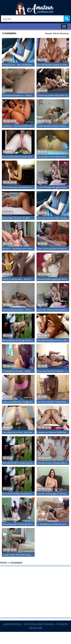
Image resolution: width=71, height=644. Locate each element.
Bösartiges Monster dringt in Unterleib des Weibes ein (29, 218)
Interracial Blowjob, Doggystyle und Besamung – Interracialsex (34, 402)
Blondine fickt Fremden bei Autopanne (22, 463)
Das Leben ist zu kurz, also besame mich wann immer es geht (32, 432)
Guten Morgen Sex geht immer (52, 187)
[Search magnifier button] (67, 19)
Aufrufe (56, 34)
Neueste (49, 34)
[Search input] (32, 19)
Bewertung (64, 34)
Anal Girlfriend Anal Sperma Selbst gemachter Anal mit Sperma (33, 157)
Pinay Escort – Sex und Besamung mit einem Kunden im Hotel (33, 65)
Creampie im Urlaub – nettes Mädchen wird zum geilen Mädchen (34, 371)
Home (4, 563)
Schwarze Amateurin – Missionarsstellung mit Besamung (30, 95)
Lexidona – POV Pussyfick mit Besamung (23, 126)
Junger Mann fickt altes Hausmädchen (21, 555)
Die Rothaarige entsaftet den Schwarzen (22, 187)
